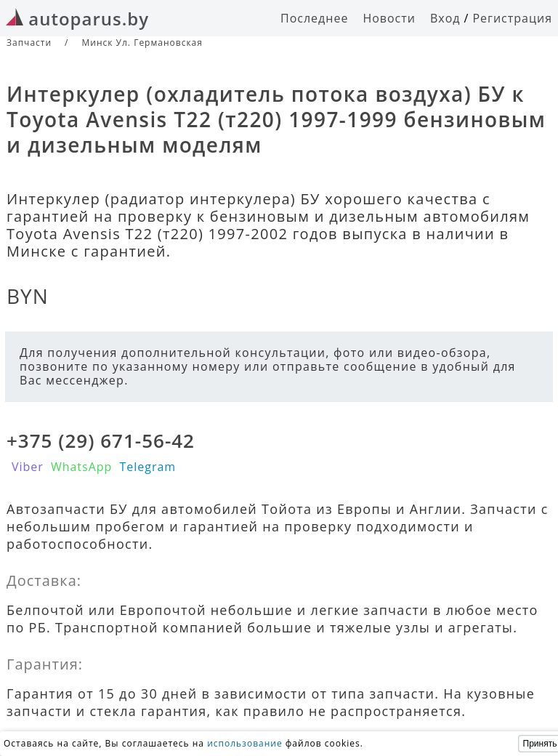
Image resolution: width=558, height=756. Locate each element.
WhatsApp (82, 467)
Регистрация (512, 18)
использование (245, 743)
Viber (28, 467)
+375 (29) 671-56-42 (101, 441)
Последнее (314, 18)
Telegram (147, 467)
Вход (445, 18)
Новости (389, 18)
